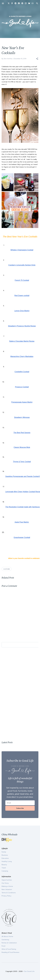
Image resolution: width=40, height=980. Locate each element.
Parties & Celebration (9, 943)
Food (3, 946)
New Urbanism (7, 889)
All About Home (7, 936)
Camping (5, 871)
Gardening (5, 940)
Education (5, 858)
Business (5, 855)
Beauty (4, 865)
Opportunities (7, 880)
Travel (4, 868)
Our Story (5, 883)
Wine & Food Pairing (9, 949)
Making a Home (7, 886)
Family (4, 852)
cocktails (7, 569)
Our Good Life (29, 971)
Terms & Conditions (9, 893)
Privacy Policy (6, 896)
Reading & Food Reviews (10, 952)
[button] (37, 59)
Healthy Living (7, 861)
